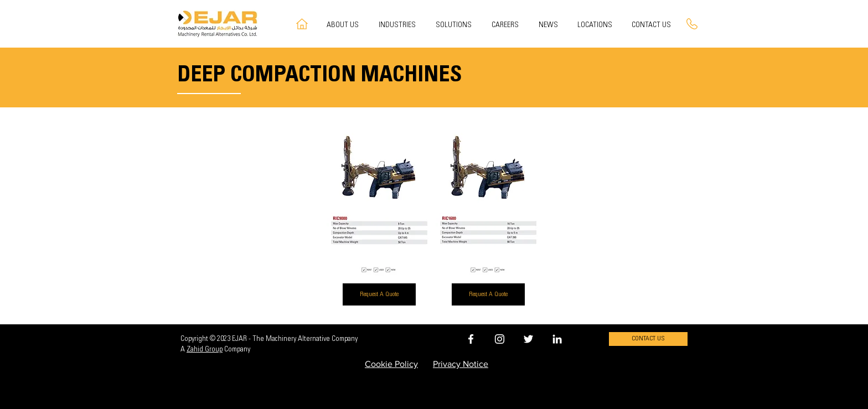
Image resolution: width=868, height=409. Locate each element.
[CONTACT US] (648, 339)
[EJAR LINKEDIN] (557, 339)
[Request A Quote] (379, 294)
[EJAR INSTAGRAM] (500, 339)
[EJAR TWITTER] (528, 339)
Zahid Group (205, 350)
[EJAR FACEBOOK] (471, 339)
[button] (455, 25)
